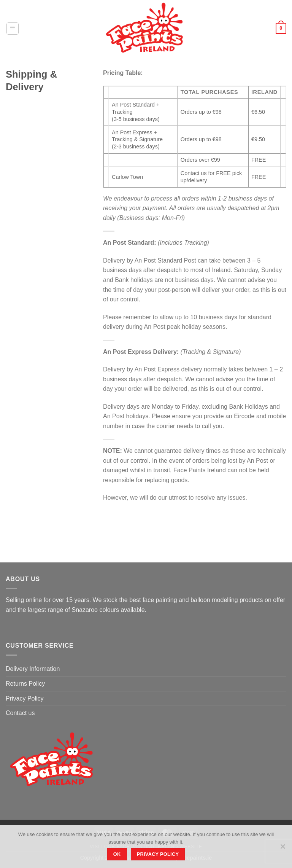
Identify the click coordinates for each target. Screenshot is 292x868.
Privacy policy (158, 854)
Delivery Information (33, 669)
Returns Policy (25, 684)
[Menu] (13, 29)
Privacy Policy (25, 698)
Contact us (20, 713)
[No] (282, 849)
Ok (117, 854)
